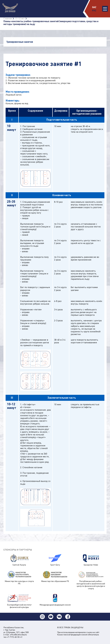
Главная (8, 18)
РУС (94, 10)
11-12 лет (20, 18)
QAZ (94, 7)
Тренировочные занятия (20, 42)
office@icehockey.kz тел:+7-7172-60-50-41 (15, 636)
